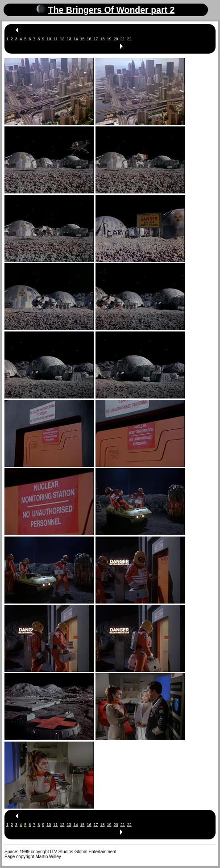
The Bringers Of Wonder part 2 (112, 10)
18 (103, 39)
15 (82, 39)
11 (55, 39)
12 (62, 39)
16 (89, 39)
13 (69, 39)
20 (116, 39)
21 (123, 39)
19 (109, 39)
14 (75, 39)
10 (49, 39)
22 (129, 39)
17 (96, 39)
